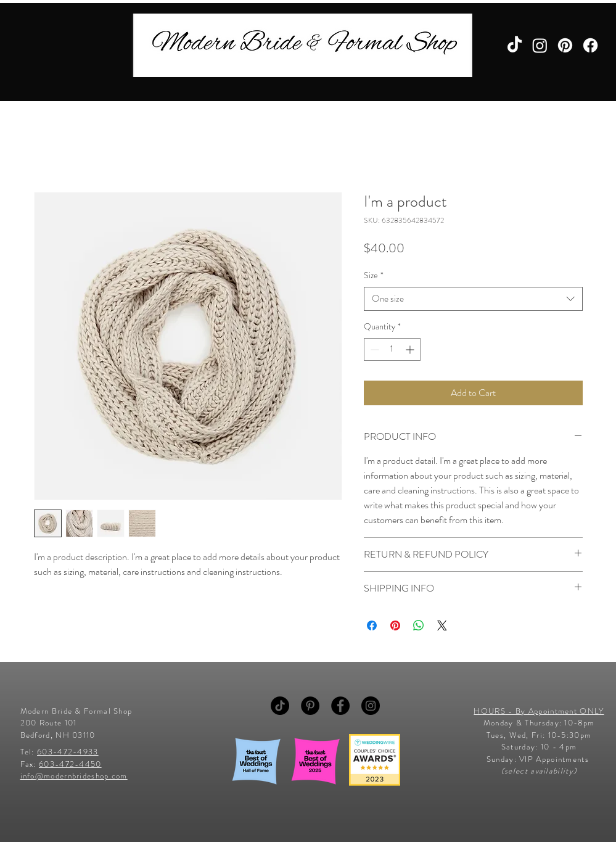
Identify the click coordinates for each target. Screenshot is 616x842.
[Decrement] (373, 349)
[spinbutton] (392, 349)
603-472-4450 (70, 764)
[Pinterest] (565, 45)
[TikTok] (515, 45)
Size (374, 275)
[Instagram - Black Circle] (371, 706)
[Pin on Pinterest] (395, 625)
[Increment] (411, 349)
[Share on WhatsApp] (419, 625)
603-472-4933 (68, 752)
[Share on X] (442, 625)
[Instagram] (540, 45)
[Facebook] (590, 45)
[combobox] (473, 299)
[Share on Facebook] (372, 625)
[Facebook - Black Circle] (340, 706)
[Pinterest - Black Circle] (310, 706)
